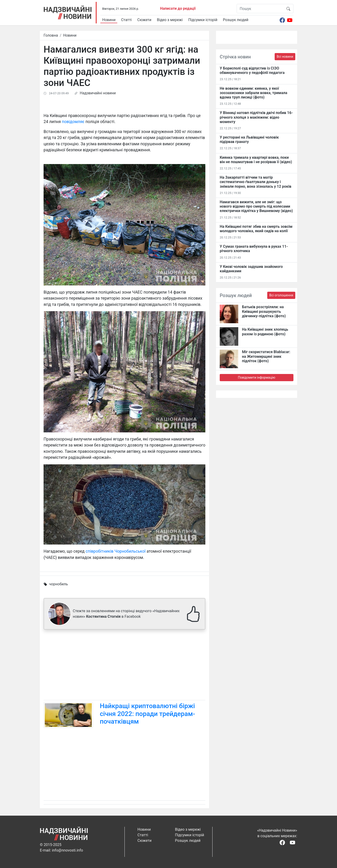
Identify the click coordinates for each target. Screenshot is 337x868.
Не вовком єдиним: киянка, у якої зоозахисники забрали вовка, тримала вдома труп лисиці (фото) (253, 93)
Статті (126, 20)
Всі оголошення (281, 295)
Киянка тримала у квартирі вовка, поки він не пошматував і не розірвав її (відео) (256, 160)
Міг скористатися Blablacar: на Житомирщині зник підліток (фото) (266, 356)
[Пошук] (260, 9)
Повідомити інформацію (256, 377)
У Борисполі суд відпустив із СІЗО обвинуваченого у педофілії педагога (252, 70)
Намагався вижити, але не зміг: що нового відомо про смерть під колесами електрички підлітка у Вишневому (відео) (256, 206)
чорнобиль (59, 584)
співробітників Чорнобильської (116, 551)
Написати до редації (178, 8)
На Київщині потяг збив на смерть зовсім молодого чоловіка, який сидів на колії (256, 229)
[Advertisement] (124, 666)
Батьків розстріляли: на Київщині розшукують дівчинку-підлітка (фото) (264, 311)
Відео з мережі (170, 20)
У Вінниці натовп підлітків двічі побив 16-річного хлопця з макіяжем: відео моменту (256, 117)
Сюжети (144, 20)
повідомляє (73, 122)
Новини (109, 20)
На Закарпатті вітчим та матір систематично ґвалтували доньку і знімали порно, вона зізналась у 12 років (256, 182)
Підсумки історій (203, 20)
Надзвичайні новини (98, 93)
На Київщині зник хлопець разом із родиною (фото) (265, 332)
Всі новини (285, 57)
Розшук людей (236, 20)
